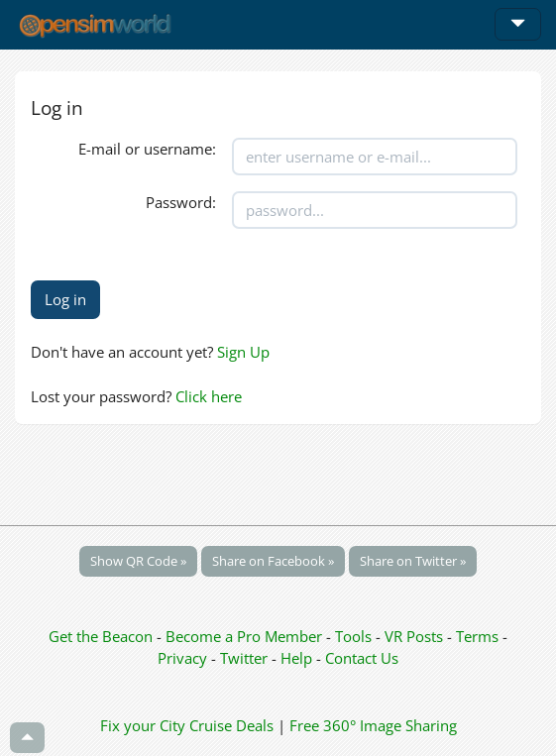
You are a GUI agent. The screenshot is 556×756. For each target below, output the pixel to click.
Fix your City (143, 725)
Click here (209, 396)
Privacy (182, 658)
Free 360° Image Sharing (373, 725)
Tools (355, 636)
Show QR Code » (138, 561)
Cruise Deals (231, 725)
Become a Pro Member (246, 636)
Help (296, 658)
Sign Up (243, 352)
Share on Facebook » (273, 561)
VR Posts (416, 636)
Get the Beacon (101, 636)
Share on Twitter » (413, 561)
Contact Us (362, 658)
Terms (479, 636)
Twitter (244, 658)
